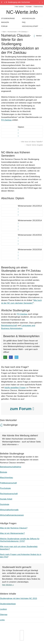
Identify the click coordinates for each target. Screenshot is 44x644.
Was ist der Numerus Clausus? (14, 528)
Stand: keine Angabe (35, 145)
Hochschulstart (30, 26)
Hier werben (19, 7)
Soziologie (5, 504)
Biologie (4, 472)
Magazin (5, 22)
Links (2, 620)
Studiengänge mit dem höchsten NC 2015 (19, 598)
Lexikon (3, 609)
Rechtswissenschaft (9, 494)
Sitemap (4, 615)
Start (4, 32)
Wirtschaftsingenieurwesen (12, 515)
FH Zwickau (23, 32)
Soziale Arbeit (6, 499)
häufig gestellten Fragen (15, 388)
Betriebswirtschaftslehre (11, 467)
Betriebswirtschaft (9, 326)
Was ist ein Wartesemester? (12, 533)
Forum (4, 26)
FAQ (24, 22)
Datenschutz (38, 7)
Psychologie (5, 488)
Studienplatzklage (8, 604)
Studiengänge (8, 18)
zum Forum (22, 409)
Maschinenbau (7, 478)
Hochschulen (12, 32)
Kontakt (28, 7)
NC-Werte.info (22, 12)
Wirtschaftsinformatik (9, 510)
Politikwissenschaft (8, 483)
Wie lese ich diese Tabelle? (32, 142)
